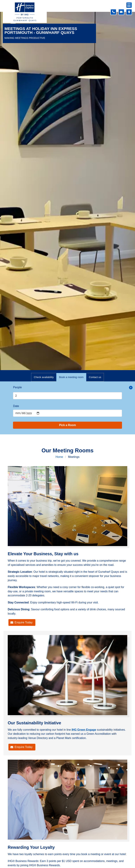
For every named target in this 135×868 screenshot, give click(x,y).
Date (16, 406)
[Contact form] (121, 12)
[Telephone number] (113, 12)
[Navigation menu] (129, 5)
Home (59, 457)
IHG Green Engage (84, 730)
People (17, 387)
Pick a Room (67, 425)
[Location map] (129, 12)
